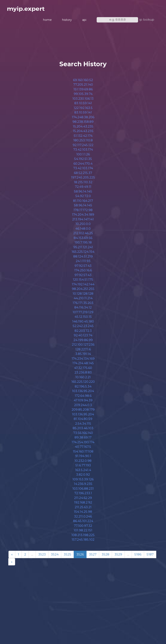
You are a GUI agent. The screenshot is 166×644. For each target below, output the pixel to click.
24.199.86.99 (83, 342)
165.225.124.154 (83, 253)
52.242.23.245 (83, 328)
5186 (138, 556)
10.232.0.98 (83, 462)
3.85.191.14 (83, 356)
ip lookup (147, 20)
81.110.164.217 (83, 202)
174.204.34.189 (83, 216)
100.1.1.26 (83, 156)
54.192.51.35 (83, 161)
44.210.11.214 (83, 300)
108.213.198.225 (83, 537)
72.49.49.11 (83, 188)
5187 (150, 556)
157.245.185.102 (83, 541)
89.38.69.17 (83, 439)
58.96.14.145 (83, 193)
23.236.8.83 (83, 374)
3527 (93, 556)
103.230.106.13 (83, 100)
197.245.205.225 (83, 179)
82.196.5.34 (83, 388)
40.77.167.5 (83, 448)
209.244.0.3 (83, 407)
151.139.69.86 (83, 91)
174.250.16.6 (83, 272)
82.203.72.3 (83, 332)
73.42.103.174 (83, 151)
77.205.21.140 (83, 86)
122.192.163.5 (83, 109)
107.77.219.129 (83, 314)
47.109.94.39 (83, 402)
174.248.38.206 (83, 119)
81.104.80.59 (83, 421)
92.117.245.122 (83, 147)
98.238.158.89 (83, 123)
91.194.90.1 (83, 458)
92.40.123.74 (83, 337)
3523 (42, 556)
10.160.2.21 (83, 379)
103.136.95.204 (83, 393)
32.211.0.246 (83, 518)
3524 (55, 556)
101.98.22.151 (83, 532)
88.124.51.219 (83, 258)
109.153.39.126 (83, 481)
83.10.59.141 (83, 105)
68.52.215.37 (83, 174)
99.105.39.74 (83, 96)
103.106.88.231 (83, 490)
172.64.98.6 (83, 397)
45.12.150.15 (83, 318)
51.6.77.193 (83, 467)
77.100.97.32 (83, 527)
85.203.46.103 (83, 430)
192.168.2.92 (83, 504)
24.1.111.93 (83, 263)
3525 (67, 556)
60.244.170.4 (83, 165)
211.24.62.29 (83, 499)
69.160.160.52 (83, 82)
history (67, 21)
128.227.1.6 (83, 351)
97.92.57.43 (83, 267)
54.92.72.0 (83, 198)
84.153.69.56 (83, 239)
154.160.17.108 (83, 453)
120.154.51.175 (83, 281)
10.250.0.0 (83, 226)
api (84, 21)
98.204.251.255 (83, 291)
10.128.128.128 (83, 295)
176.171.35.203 (83, 304)
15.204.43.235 (83, 128)
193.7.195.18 (83, 244)
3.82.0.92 (83, 476)
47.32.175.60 (83, 369)
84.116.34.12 (83, 309)
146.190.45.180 (83, 323)
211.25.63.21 (83, 509)
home (47, 21)
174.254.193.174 (83, 444)
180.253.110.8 (83, 142)
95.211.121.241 (83, 249)
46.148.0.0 (83, 230)
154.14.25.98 (83, 513)
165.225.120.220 (83, 383)
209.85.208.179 (83, 411)
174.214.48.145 (83, 365)
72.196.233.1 (83, 495)
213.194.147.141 (83, 221)
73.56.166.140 (83, 434)
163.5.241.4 (83, 472)
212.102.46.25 (83, 235)
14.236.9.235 (83, 486)
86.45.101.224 (83, 523)
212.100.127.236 (83, 346)
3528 (105, 556)
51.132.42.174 (83, 137)
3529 (118, 556)
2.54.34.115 (83, 425)
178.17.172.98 (83, 212)
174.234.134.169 (83, 360)
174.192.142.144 (83, 286)
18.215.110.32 (83, 184)
